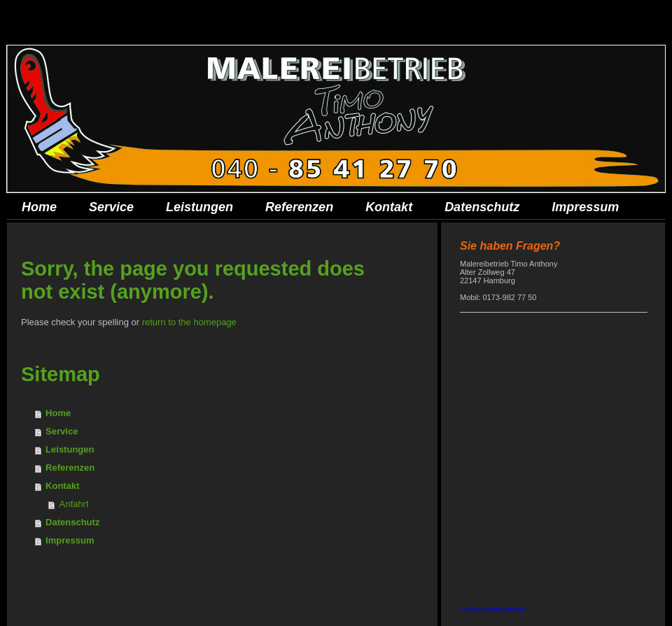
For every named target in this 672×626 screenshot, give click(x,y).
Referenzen (70, 468)
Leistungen (70, 449)
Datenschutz (72, 522)
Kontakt (62, 486)
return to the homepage (189, 322)
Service (62, 431)
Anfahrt (74, 504)
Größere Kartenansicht (492, 609)
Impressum (70, 540)
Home (58, 413)
